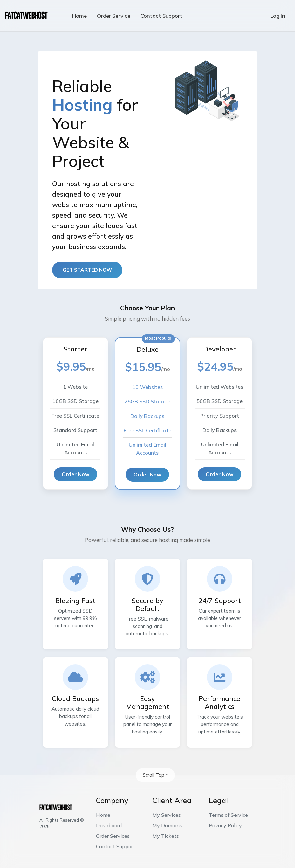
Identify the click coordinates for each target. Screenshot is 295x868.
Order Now (75, 474)
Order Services (113, 836)
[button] (55, 12)
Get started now (87, 270)
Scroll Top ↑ (155, 775)
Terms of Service (228, 815)
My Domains (167, 825)
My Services (167, 815)
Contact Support (161, 16)
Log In (278, 16)
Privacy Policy (225, 825)
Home (79, 16)
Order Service (114, 16)
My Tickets (166, 836)
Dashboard (109, 825)
